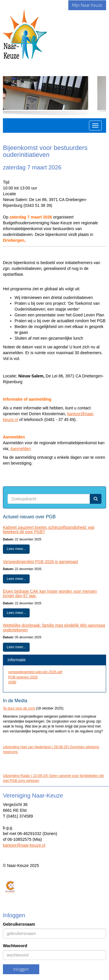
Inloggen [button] (21, 969)
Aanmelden (20, 449)
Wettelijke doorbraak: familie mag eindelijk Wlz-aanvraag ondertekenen (54, 627)
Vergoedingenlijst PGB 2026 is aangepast (40, 562)
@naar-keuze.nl (24, 845)
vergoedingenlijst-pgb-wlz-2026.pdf (35, 672)
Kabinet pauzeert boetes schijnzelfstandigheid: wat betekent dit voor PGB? (49, 530)
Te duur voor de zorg (19, 708)
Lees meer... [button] (16, 549)
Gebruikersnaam (19, 924)
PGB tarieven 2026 (23, 677)
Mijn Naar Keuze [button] (87, 5)
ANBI (12, 682)
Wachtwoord (15, 946)
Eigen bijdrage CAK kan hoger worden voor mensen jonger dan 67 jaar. (50, 593)
